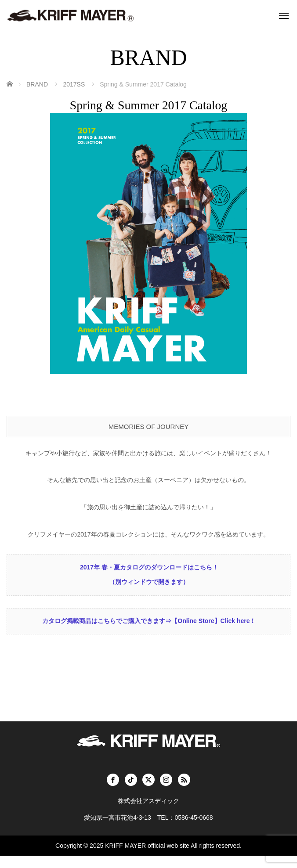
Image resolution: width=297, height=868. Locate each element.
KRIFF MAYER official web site (147, 858)
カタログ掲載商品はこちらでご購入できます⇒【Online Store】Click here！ (149, 633)
